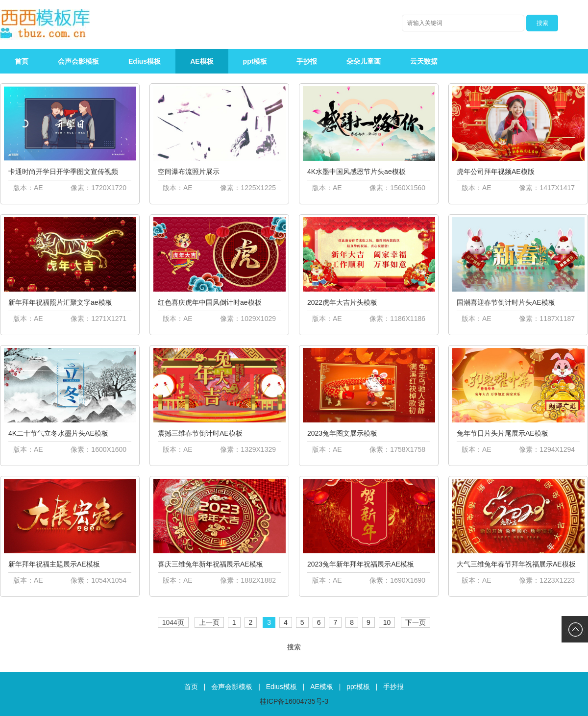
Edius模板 (145, 61)
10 (387, 622)
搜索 (294, 647)
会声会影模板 (78, 61)
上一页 (209, 622)
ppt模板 (255, 61)
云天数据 (424, 61)
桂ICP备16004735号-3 (294, 701)
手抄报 (307, 61)
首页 (22, 61)
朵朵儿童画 (364, 61)
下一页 (416, 622)
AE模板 (202, 61)
